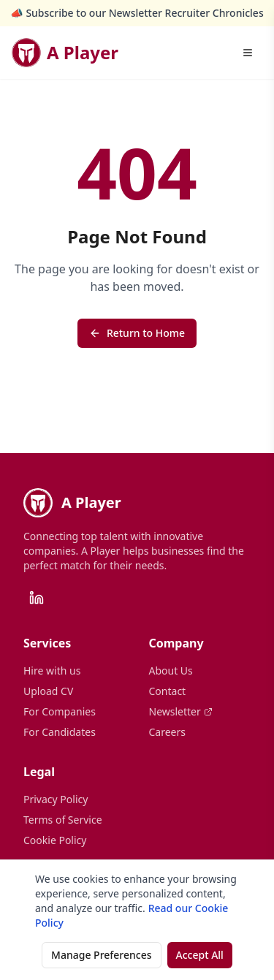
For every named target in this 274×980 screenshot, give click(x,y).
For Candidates (60, 732)
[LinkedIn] (37, 598)
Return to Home (137, 333)
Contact (168, 691)
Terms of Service (63, 820)
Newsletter (181, 711)
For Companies (60, 711)
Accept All (200, 955)
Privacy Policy (56, 799)
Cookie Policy (55, 840)
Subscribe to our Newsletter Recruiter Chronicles (144, 13)
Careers (167, 732)
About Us (171, 671)
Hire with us (52, 671)
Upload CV (48, 691)
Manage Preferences (101, 955)
